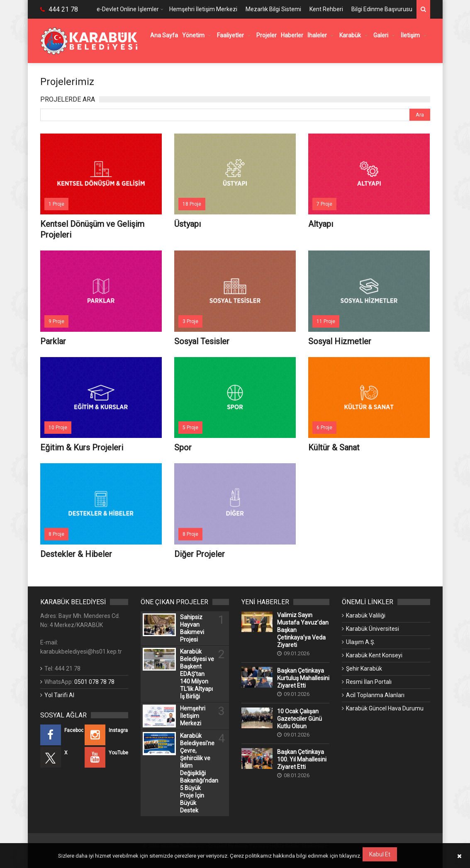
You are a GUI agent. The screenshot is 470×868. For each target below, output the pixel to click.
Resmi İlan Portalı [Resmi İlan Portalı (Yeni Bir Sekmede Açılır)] (369, 682)
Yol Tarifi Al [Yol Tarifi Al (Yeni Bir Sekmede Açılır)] (59, 695)
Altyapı (321, 224)
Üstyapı (188, 224)
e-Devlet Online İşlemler (128, 9)
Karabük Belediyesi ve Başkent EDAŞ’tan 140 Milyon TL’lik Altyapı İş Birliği (197, 674)
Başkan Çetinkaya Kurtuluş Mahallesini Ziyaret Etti (303, 678)
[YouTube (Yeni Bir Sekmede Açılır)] (106, 757)
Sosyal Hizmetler (340, 341)
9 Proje (56, 321)
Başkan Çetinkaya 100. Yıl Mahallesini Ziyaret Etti (302, 759)
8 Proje (56, 534)
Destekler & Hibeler (76, 554)
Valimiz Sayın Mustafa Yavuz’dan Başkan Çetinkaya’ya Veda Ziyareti (303, 630)
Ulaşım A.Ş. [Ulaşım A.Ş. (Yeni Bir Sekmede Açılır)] (360, 642)
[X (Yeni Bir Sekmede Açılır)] (62, 757)
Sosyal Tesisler (202, 341)
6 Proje (324, 428)
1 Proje (56, 204)
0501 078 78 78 (94, 682)
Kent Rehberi (326, 9)
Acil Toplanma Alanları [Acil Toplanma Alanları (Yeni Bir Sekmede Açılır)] (375, 695)
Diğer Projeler (200, 554)
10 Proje (58, 428)
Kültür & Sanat (334, 447)
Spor (183, 447)
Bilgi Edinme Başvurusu (382, 9)
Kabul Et (380, 854)
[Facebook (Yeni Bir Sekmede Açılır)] (62, 735)
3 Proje (190, 321)
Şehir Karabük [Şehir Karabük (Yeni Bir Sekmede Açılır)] (364, 669)
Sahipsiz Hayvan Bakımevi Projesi (192, 628)
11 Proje (326, 321)
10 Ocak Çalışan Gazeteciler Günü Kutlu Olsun (300, 719)
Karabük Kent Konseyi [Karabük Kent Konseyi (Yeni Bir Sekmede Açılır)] (374, 655)
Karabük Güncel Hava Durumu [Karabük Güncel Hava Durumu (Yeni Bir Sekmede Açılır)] (385, 708)
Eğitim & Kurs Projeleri (82, 447)
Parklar (53, 341)
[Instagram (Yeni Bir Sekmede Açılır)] (106, 735)
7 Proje (324, 204)
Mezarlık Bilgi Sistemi (273, 9)
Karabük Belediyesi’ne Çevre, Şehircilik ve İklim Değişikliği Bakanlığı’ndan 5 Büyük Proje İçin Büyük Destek (197, 773)
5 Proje (190, 428)
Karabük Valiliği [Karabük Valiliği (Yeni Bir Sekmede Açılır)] (366, 615)
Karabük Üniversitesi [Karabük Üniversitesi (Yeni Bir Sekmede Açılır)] (373, 629)
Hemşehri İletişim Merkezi (203, 9)
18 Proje (192, 204)
